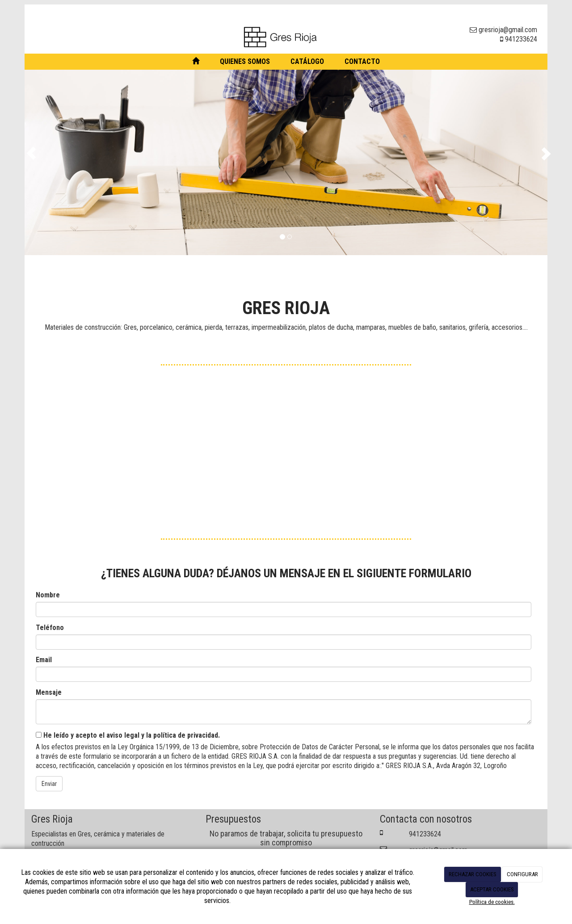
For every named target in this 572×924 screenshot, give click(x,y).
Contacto (362, 61)
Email (44, 660)
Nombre (48, 595)
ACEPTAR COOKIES (492, 889)
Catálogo (307, 61)
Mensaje (49, 692)
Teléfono (50, 628)
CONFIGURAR (522, 874)
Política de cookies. (492, 902)
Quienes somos (245, 61)
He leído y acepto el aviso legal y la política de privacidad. (128, 735)
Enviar (49, 784)
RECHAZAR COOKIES (473, 874)
